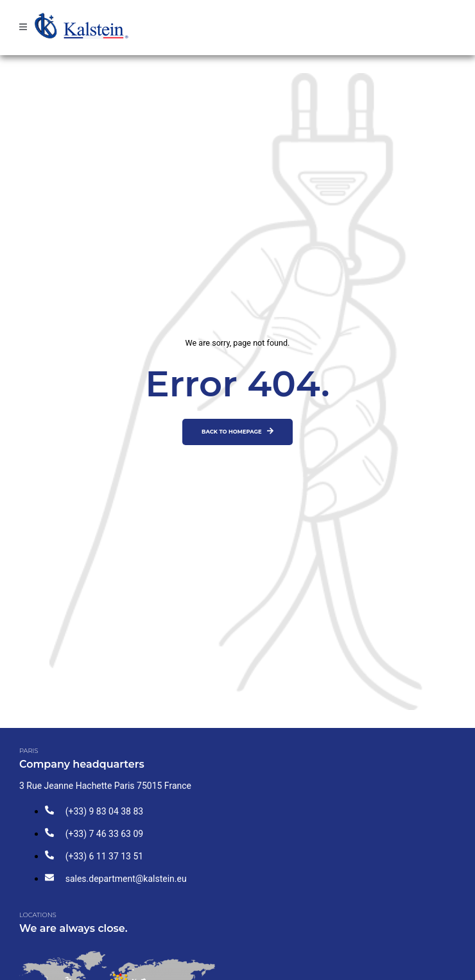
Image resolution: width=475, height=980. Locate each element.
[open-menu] (23, 28)
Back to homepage (237, 431)
